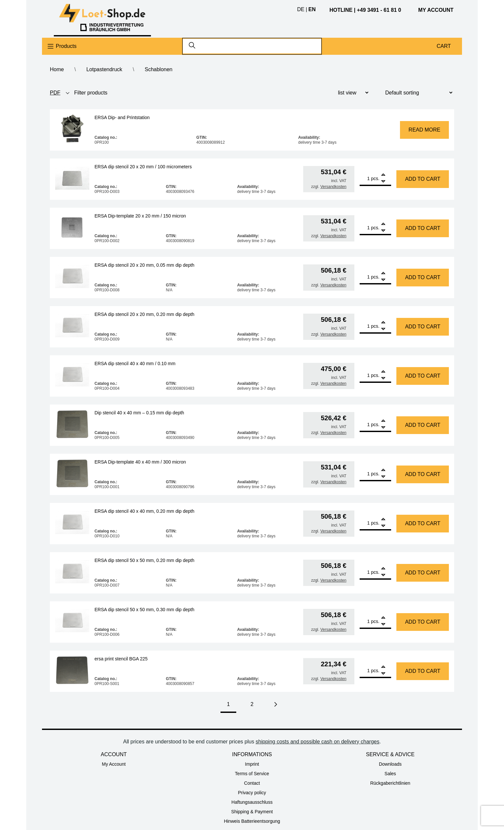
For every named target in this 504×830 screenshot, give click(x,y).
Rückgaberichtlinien (390, 783)
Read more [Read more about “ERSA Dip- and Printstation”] (424, 130)
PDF (55, 93)
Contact (252, 783)
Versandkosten (333, 187)
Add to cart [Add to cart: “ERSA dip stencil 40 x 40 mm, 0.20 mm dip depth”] (423, 523)
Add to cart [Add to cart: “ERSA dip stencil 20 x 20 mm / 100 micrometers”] (423, 179)
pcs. (375, 178)
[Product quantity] (365, 178)
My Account (114, 764)
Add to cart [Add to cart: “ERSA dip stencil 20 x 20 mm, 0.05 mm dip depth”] (423, 277)
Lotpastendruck (104, 69)
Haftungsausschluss (252, 802)
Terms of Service (252, 774)
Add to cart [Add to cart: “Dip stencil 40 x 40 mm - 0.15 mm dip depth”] (423, 425)
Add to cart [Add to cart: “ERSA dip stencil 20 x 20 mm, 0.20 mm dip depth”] (423, 327)
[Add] (383, 175)
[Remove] (383, 182)
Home (57, 69)
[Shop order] (416, 93)
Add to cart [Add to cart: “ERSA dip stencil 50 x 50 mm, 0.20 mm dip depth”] (423, 573)
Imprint (252, 764)
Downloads (390, 764)
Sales (390, 774)
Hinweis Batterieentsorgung (252, 821)
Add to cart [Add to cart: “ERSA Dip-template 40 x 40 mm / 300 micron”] (423, 474)
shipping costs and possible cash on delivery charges (317, 742)
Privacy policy (252, 793)
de (301, 9)
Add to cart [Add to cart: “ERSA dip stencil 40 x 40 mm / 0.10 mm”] (423, 376)
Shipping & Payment (252, 812)
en (312, 9)
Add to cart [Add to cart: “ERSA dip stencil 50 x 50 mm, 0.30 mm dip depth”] (423, 622)
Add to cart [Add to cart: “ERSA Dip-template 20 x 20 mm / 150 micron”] (423, 228)
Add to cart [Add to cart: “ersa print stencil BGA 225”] (423, 671)
